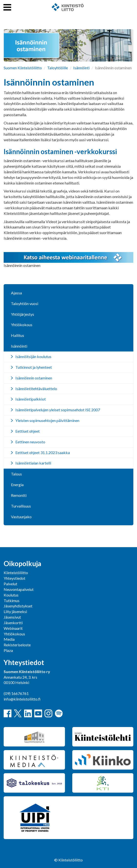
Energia (17, 485)
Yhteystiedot (14, 578)
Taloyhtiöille (58, 68)
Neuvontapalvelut (19, 589)
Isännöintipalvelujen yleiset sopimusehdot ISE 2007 (58, 410)
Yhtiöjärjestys (23, 314)
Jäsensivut (12, 617)
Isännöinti (81, 68)
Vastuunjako (21, 517)
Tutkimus (12, 601)
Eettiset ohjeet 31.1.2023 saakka (43, 452)
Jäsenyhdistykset (18, 606)
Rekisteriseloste (17, 645)
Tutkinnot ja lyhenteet (34, 367)
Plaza (8, 650)
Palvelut (10, 584)
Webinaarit (13, 628)
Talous (16, 474)
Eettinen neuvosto (30, 442)
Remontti (19, 495)
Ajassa (16, 293)
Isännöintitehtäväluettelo (36, 389)
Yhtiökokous (22, 325)
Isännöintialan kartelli (33, 463)
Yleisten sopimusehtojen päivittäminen (47, 420)
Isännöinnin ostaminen (34, 378)
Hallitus (18, 335)
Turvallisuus (21, 506)
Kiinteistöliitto (16, 573)
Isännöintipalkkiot (31, 399)
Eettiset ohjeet (27, 431)
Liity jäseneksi (15, 611)
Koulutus (11, 595)
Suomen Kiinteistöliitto (23, 68)
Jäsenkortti (13, 623)
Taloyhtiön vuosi (25, 303)
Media (9, 639)
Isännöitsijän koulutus (33, 356)
